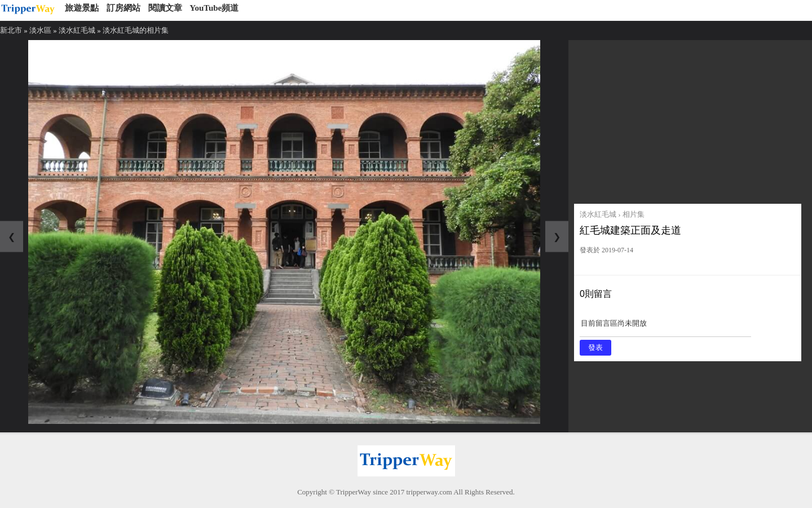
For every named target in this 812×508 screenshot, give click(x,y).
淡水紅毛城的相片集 (136, 30)
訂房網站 (123, 8)
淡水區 (40, 30)
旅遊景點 (82, 8)
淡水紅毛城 (77, 30)
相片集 (634, 214)
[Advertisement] (688, 119)
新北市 (11, 30)
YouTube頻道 (214, 8)
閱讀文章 (165, 8)
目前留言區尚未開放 (665, 327)
